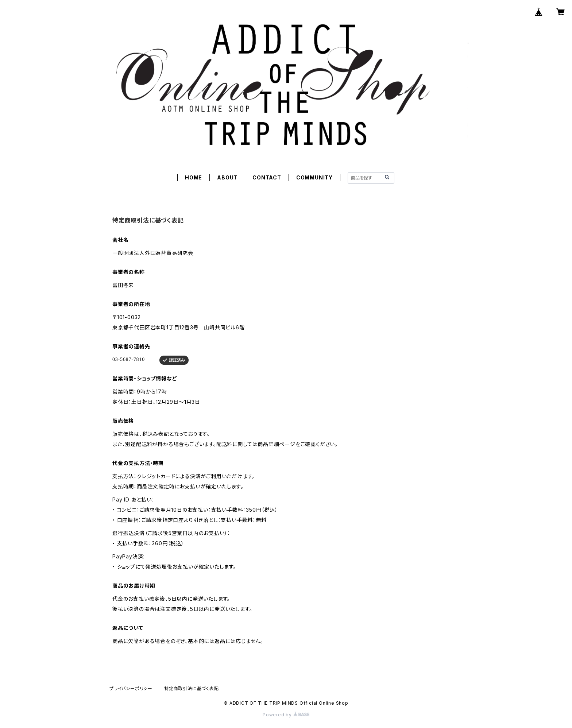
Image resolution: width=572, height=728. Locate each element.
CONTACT (267, 177)
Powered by (286, 715)
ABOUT (227, 177)
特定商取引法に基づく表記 (192, 688)
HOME (194, 177)
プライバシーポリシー (131, 688)
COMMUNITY (314, 177)
